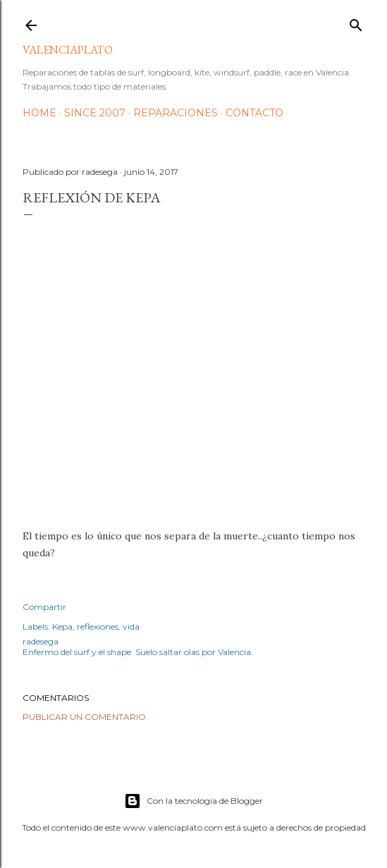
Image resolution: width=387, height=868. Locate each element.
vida (131, 626)
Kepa (62, 626)
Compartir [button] (44, 607)
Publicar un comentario (84, 717)
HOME (39, 113)
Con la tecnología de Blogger (193, 801)
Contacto (254, 113)
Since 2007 (95, 113)
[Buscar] (356, 22)
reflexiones (98, 626)
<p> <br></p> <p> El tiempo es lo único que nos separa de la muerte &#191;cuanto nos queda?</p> (193, 367)
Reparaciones (176, 113)
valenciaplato (68, 50)
